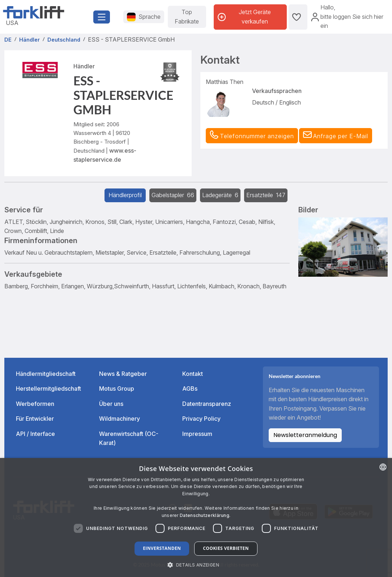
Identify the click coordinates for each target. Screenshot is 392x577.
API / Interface (35, 434)
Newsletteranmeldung (305, 435)
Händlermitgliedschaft (46, 374)
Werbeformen (35, 404)
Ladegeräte (220, 195)
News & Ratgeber (123, 374)
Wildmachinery (120, 419)
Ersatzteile (266, 195)
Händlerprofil (125, 195)
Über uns (111, 404)
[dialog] (196, 517)
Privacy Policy (201, 419)
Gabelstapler (173, 195)
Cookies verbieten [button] (226, 548)
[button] (336, 136)
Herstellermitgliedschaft (48, 389)
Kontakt (193, 374)
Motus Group (117, 389)
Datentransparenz (207, 404)
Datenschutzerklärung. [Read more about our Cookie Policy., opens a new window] (205, 515)
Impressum (197, 434)
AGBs (190, 389)
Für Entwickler (35, 419)
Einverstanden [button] (162, 548)
